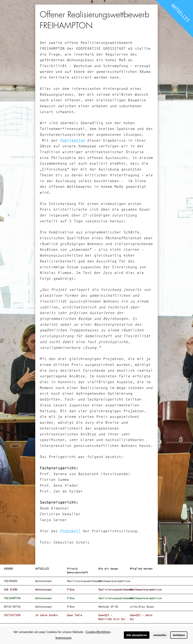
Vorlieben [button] (179, 635)
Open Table (74, 615)
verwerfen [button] (160, 635)
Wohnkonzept (44, 581)
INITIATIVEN (12, 615)
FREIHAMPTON (12, 598)
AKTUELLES (180, 13)
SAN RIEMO (11, 590)
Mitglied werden (141, 569)
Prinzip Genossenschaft (77, 571)
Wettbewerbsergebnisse (113, 581)
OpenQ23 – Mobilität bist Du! (112, 617)
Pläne (71, 590)
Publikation (73, 140)
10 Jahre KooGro (47, 615)
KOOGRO (8, 569)
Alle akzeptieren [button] (137, 635)
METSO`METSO (12, 607)
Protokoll (70, 531)
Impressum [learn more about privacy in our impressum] (63, 638)
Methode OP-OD (108, 607)
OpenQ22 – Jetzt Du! (141, 617)
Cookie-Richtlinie (98, 632)
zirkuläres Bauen (142, 607)
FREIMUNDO (11, 581)
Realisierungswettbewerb (81, 581)
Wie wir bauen (108, 569)
